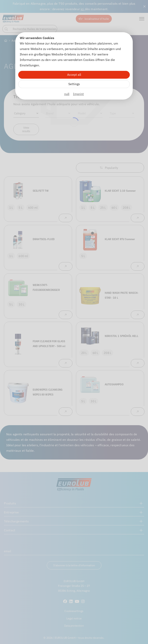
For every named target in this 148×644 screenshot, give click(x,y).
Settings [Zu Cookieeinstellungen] (74, 84)
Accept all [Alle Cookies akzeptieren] (74, 75)
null (67, 94)
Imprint (78, 94)
